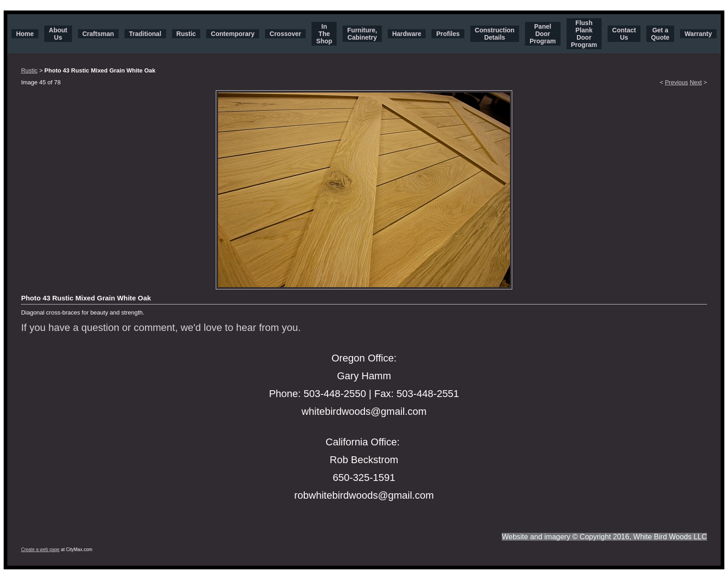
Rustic (186, 34)
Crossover (285, 34)
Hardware (407, 34)
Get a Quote (660, 34)
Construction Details (495, 34)
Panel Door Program (543, 34)
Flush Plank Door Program (584, 34)
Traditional (145, 34)
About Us (58, 34)
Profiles (448, 34)
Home (25, 34)
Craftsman (98, 34)
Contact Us (624, 34)
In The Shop (324, 34)
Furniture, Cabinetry (362, 34)
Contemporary (233, 34)
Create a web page (40, 550)
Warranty (698, 34)
